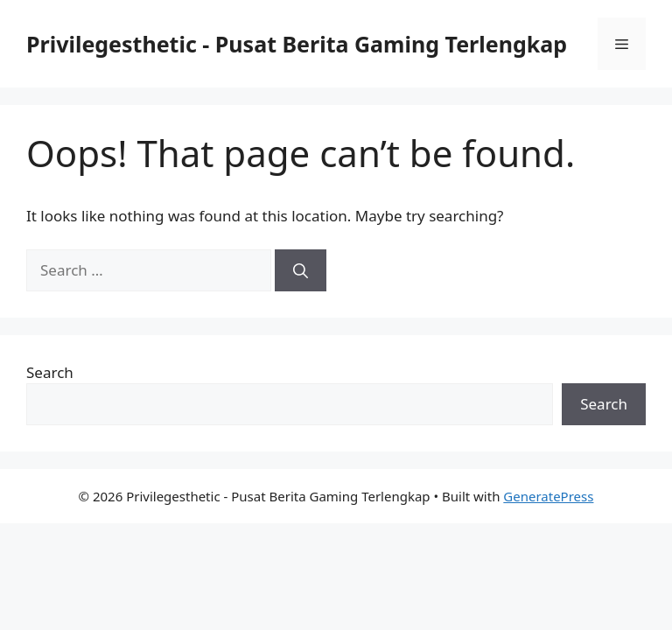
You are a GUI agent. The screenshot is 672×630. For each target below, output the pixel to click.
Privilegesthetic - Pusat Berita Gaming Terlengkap (297, 44)
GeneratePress (548, 496)
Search (50, 372)
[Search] (301, 270)
